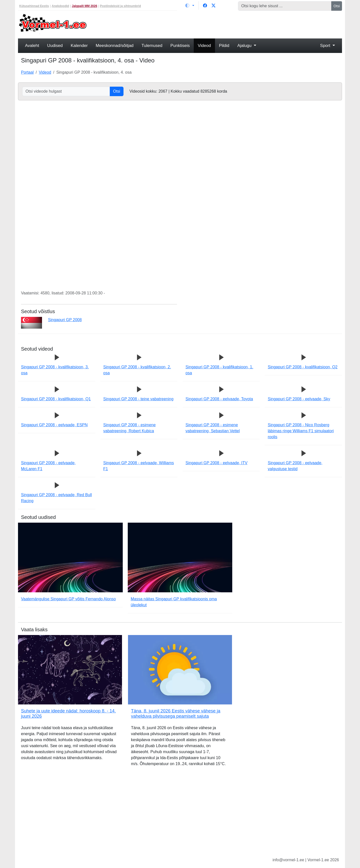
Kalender (79, 46)
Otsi (337, 6)
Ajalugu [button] (245, 46)
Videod (204, 46)
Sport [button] (326, 46)
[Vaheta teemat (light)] (190, 5)
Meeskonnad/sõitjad (115, 46)
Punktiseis (180, 46)
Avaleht (32, 46)
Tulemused (152, 46)
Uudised (55, 46)
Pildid (224, 46)
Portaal (27, 72)
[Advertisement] (221, 24)
